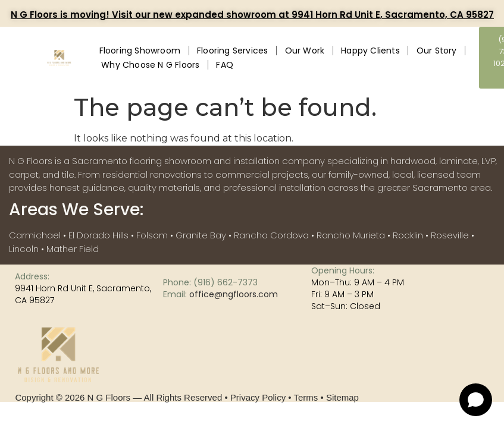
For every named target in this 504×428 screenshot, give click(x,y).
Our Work (305, 51)
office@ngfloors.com (234, 294)
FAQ (225, 65)
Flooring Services (232, 51)
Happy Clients (370, 51)
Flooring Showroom (140, 51)
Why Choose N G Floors (150, 65)
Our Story (437, 51)
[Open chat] (476, 400)
